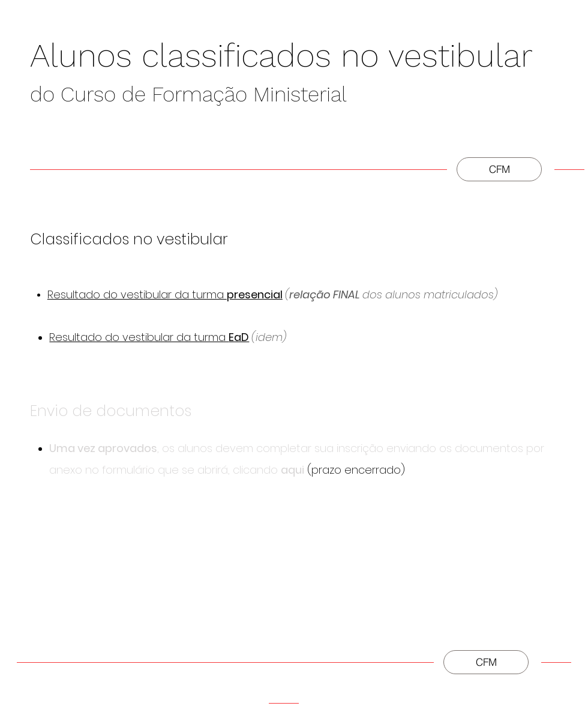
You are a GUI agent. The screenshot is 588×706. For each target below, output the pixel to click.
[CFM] (499, 169)
